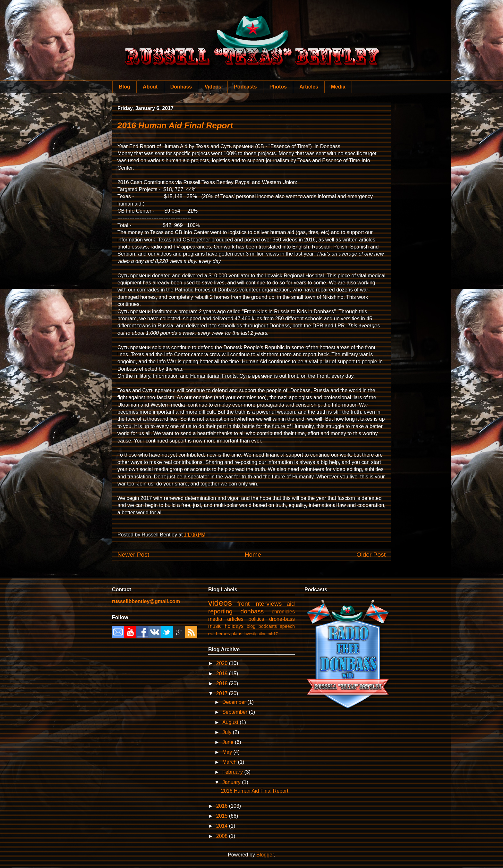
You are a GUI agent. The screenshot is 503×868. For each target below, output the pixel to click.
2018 (223, 683)
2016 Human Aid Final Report (175, 125)
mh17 (273, 634)
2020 (223, 663)
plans (237, 634)
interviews (268, 604)
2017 (223, 693)
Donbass (181, 87)
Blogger (265, 855)
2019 (223, 674)
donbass (252, 611)
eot (211, 634)
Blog (124, 87)
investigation (255, 634)
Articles (309, 87)
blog (251, 626)
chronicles (283, 612)
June (229, 742)
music (215, 626)
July (228, 732)
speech (287, 626)
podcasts (268, 626)
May (228, 752)
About (150, 87)
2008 (223, 836)
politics (256, 619)
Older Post (371, 555)
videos (220, 603)
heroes (223, 634)
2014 (223, 826)
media (215, 619)
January (232, 782)
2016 (223, 806)
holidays (234, 626)
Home (253, 555)
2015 (223, 816)
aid (291, 604)
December (235, 702)
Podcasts (245, 87)
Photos (278, 87)
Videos (213, 87)
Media (338, 87)
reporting (220, 611)
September (236, 712)
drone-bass (282, 619)
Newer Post (133, 555)
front (243, 604)
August (231, 722)
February (233, 772)
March (230, 762)
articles (235, 619)
